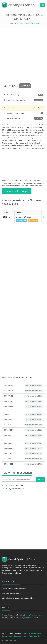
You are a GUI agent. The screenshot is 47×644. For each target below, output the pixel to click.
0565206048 (23, 386)
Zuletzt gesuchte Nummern (15, 489)
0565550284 (23, 391)
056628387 (23, 454)
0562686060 (23, 435)
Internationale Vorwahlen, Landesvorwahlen (18, 598)
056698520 (23, 443)
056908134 (23, 401)
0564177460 (23, 396)
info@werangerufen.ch (35, 615)
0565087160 (23, 414)
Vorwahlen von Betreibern (11, 593)
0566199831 (23, 407)
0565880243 (23, 448)
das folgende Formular (27, 618)
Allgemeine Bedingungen (33, 633)
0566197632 (23, 425)
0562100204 (23, 430)
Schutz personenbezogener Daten (14, 636)
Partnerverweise (35, 636)
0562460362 (23, 464)
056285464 (23, 420)
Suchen (41, 479)
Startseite (13, 23)
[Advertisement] (23, 56)
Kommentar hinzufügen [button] (17, 191)
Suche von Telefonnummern (15, 485)
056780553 (23, 459)
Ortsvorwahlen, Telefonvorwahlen (14, 589)
